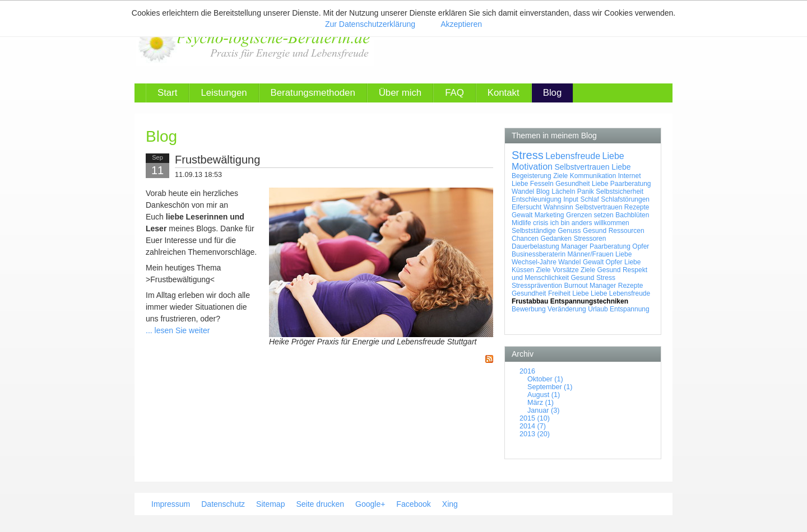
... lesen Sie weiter (178, 330)
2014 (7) (533, 426)
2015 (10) (535, 418)
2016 (527, 371)
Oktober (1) (545, 379)
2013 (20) (535, 434)
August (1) (544, 395)
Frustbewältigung (217, 160)
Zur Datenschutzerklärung (370, 24)
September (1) (550, 387)
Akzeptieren (461, 24)
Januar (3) (543, 410)
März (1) (541, 403)
